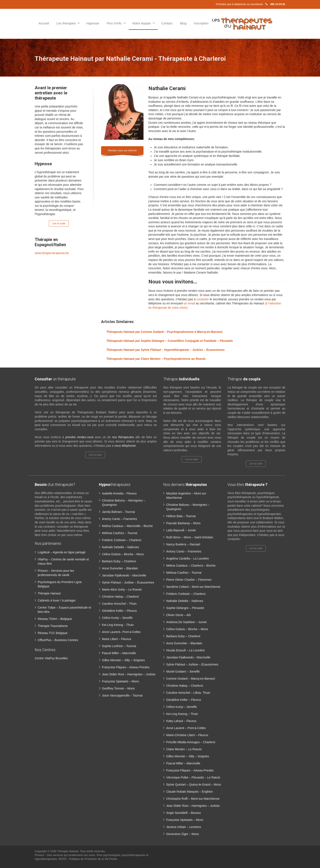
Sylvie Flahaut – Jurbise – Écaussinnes (128, 582)
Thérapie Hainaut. (69, 851)
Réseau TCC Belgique (53, 633)
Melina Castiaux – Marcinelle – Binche (127, 526)
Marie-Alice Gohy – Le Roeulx (122, 590)
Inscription (201, 23)
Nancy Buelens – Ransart (183, 544)
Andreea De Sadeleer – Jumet (186, 622)
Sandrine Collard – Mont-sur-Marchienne (193, 587)
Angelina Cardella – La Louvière (188, 558)
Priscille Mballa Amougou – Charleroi (191, 742)
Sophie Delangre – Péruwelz (185, 608)
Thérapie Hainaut (49, 593)
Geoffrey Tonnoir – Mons (118, 688)
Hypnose (93, 23)
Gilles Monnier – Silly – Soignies (123, 660)
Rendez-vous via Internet (122, 150)
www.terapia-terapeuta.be (52, 253)
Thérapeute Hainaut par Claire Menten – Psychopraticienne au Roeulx (156, 359)
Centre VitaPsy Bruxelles (51, 658)
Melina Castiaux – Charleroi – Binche (191, 566)
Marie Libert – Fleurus (117, 639)
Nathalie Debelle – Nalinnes (120, 547)
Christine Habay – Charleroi (120, 597)
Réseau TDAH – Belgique (55, 619)
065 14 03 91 (275, 4)
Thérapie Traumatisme (53, 626)
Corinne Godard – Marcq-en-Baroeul (191, 679)
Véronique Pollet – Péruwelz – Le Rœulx (193, 777)
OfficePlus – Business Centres (58, 640)
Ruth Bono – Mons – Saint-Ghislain (190, 537)
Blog (183, 23)
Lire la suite (59, 223)
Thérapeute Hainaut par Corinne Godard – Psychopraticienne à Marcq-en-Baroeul (164, 332)
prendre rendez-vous (79, 437)
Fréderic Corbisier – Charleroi (122, 540)
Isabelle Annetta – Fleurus (119, 493)
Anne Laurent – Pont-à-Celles (186, 728)
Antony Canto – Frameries (119, 519)
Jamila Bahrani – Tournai (118, 512)
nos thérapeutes (123, 437)
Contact (167, 23)
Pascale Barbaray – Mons (183, 523)
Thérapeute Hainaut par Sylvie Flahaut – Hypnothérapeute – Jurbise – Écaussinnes (166, 350)
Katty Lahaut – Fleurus (181, 721)
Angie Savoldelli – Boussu (184, 813)
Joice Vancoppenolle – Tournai (122, 695)
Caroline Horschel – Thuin (119, 604)
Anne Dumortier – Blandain (120, 568)
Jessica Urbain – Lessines (184, 827)
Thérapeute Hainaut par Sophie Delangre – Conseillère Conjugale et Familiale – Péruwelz (170, 341)
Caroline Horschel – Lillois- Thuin (188, 693)
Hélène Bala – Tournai (181, 516)
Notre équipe (144, 23)
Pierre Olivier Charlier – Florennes (189, 580)
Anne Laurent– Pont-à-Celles (121, 632)
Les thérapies (68, 23)
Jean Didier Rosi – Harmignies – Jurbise (129, 674)
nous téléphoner (125, 446)
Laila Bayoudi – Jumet (181, 530)
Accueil (44, 23)
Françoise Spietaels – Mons (120, 681)
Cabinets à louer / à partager (57, 600)
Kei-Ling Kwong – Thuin (118, 625)
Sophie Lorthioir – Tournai (119, 646)
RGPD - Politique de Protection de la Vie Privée (88, 859)
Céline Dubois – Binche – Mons (123, 554)
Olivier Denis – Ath (179, 615)
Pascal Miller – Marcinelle (119, 653)
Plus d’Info (116, 23)
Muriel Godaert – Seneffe (183, 671)
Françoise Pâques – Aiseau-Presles (126, 667)
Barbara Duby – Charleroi (119, 561)
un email (189, 303)
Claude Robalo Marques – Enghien (190, 792)
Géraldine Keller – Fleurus (119, 611)
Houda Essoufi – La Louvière (185, 650)
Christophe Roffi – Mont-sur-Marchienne (193, 799)
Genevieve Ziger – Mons (183, 834)
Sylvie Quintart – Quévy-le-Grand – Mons (194, 785)
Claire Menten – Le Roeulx (184, 749)
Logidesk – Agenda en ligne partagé (62, 552)
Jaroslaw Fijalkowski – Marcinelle (124, 575)
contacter (203, 299)
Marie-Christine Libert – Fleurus (187, 735)
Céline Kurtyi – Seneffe (117, 618)
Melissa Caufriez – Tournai (120, 533)
